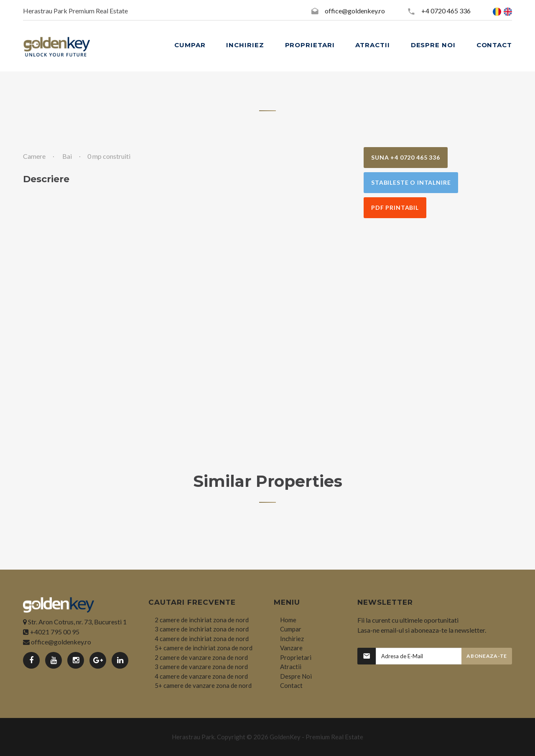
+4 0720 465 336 (446, 11)
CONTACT (494, 45)
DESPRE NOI (433, 45)
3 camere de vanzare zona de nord (201, 667)
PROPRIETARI (310, 45)
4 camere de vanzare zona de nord (201, 676)
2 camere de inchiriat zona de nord (202, 620)
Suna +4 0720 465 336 (406, 157)
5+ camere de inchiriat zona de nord (204, 648)
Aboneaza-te (487, 656)
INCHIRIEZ (245, 45)
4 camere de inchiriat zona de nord (202, 639)
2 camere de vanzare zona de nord (201, 657)
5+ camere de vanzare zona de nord (203, 685)
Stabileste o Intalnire (411, 182)
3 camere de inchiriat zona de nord (202, 629)
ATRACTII (372, 45)
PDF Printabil (395, 207)
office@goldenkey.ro (355, 11)
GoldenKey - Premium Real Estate (316, 737)
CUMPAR (190, 45)
